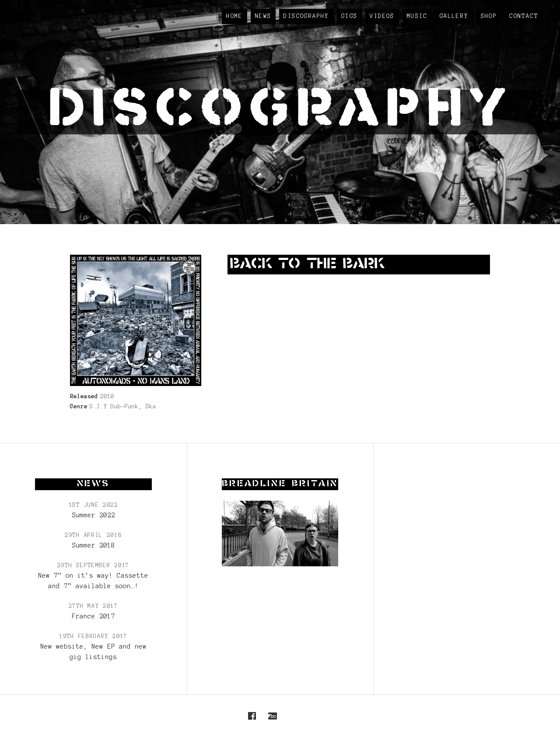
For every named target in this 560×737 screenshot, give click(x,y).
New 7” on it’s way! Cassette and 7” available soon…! (93, 581)
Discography (306, 16)
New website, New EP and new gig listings (93, 652)
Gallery (454, 16)
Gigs (350, 16)
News (263, 16)
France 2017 (93, 616)
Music (417, 16)
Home (234, 16)
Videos (382, 16)
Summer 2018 (93, 545)
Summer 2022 (93, 515)
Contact (524, 16)
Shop (489, 16)
